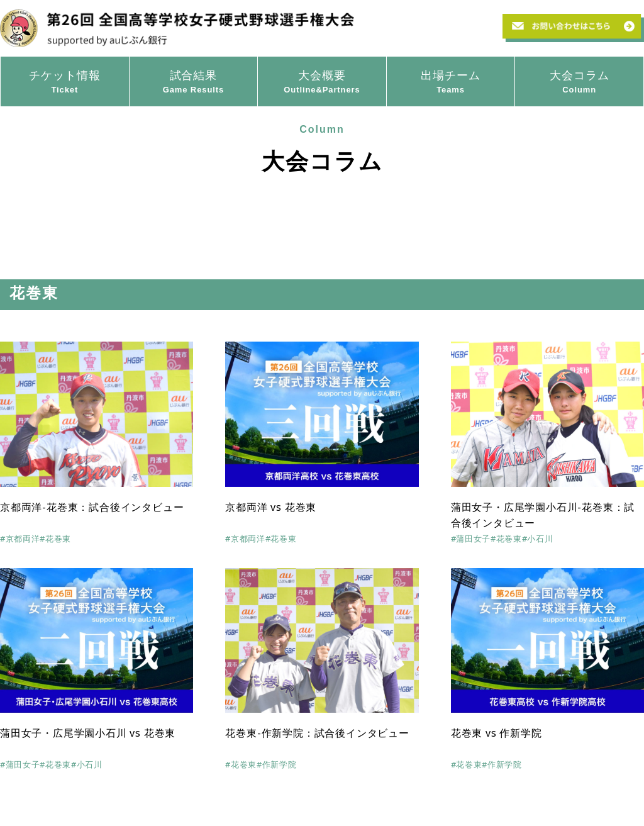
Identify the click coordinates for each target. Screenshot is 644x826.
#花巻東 (55, 539)
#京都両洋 (20, 539)
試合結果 (194, 82)
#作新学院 (276, 764)
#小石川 (538, 539)
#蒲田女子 (471, 539)
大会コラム (579, 82)
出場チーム (451, 82)
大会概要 (322, 82)
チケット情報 (65, 82)
